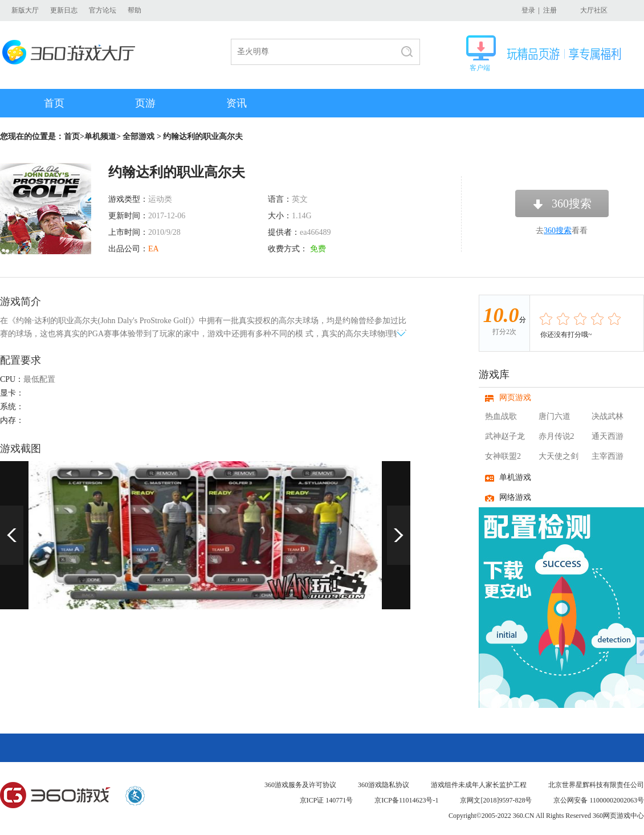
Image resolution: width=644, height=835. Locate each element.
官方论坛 (103, 10)
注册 (550, 10)
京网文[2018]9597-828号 (496, 800)
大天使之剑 (559, 456)
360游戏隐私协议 (384, 785)
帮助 (134, 10)
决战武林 (608, 416)
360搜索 (572, 203)
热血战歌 (501, 416)
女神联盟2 (503, 456)
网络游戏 (515, 497)
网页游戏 (515, 398)
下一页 (399, 535)
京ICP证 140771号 (327, 800)
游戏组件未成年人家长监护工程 (479, 785)
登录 (528, 10)
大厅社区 (594, 10)
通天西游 (608, 436)
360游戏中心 (55, 796)
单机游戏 (515, 477)
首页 (54, 103)
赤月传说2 (557, 436)
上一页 (12, 535)
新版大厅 (25, 10)
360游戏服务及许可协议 (300, 785)
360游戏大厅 (72, 52)
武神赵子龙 (505, 436)
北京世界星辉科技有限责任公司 (596, 785)
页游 (145, 103)
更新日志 (64, 10)
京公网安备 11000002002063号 (599, 800)
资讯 (237, 103)
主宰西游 (608, 456)
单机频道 (100, 137)
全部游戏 (138, 137)
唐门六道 (555, 416)
